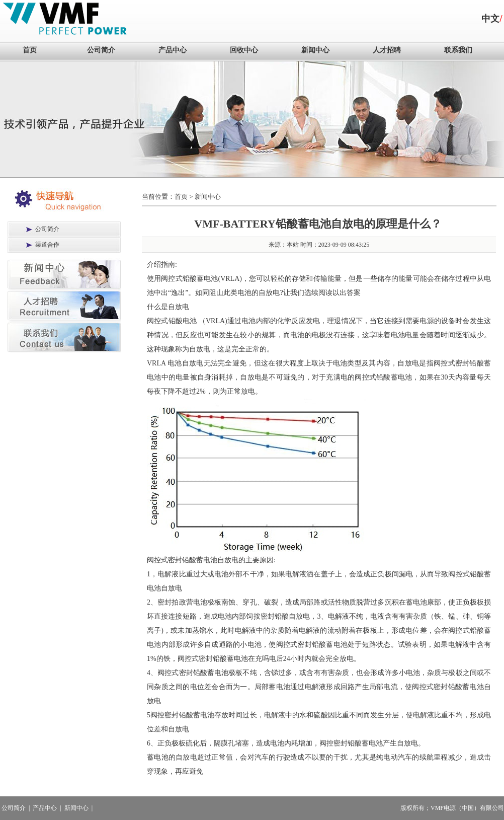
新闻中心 (315, 50)
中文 (490, 19)
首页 (30, 50)
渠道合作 (47, 245)
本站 (293, 245)
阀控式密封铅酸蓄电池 (182, 560)
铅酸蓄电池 (200, 279)
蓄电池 (158, 757)
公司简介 (101, 50)
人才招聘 (387, 50)
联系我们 (458, 50)
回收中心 (244, 50)
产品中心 (173, 50)
